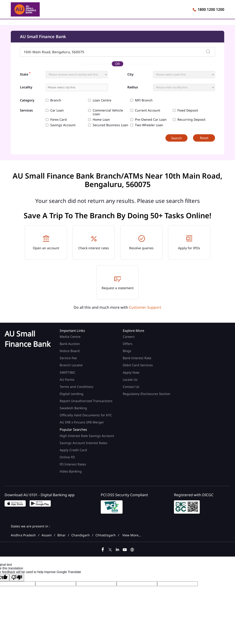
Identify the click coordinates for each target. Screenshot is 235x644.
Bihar (62, 535)
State (25, 74)
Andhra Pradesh (23, 535)
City (130, 74)
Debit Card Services (138, 365)
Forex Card (59, 120)
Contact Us (131, 387)
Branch (56, 100)
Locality (26, 87)
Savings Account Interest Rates (84, 443)
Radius (133, 87)
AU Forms (67, 379)
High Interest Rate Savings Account (87, 436)
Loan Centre (102, 100)
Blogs (127, 351)
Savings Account (63, 125)
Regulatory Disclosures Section (147, 394)
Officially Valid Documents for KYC (86, 415)
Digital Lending (71, 394)
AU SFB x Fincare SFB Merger (82, 422)
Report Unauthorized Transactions (86, 401)
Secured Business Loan (111, 125)
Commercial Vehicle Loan (108, 112)
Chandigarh (81, 535)
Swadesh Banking (73, 408)
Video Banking (71, 471)
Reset (204, 138)
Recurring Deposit (191, 120)
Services (26, 111)
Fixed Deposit (188, 110)
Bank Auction (70, 344)
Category (27, 100)
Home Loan (101, 120)
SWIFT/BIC (68, 372)
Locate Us (130, 379)
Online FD (68, 457)
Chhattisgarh (106, 535)
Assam (47, 535)
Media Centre (70, 337)
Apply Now (131, 372)
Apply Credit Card (74, 450)
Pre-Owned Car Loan (151, 120)
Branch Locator (71, 365)
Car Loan (57, 110)
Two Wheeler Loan (149, 125)
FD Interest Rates (73, 464)
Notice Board (70, 351)
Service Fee (68, 358)
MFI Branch (144, 100)
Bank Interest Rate (137, 358)
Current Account (148, 110)
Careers (129, 337)
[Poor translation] (17, 578)
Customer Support (145, 307)
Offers (128, 344)
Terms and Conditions (77, 387)
